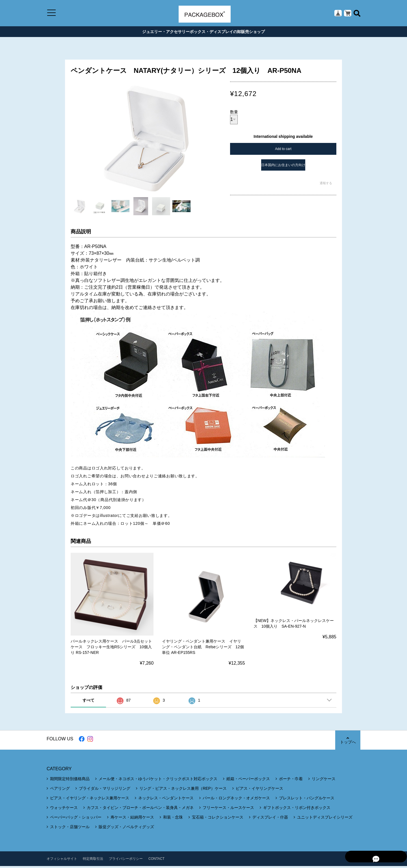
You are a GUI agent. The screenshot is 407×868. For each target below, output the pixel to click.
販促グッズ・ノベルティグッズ (126, 829)
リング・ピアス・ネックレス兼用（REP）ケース (183, 790)
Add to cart (283, 151)
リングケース (324, 781)
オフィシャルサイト (62, 861)
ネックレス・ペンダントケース (166, 800)
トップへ (348, 742)
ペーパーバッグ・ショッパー (76, 819)
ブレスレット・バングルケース (307, 800)
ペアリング (60, 790)
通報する (326, 185)
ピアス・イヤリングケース (259, 790)
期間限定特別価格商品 (70, 781)
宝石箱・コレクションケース (218, 819)
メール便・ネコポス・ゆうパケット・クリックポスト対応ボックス (158, 781)
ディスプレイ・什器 (270, 819)
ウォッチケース (64, 810)
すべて (88, 702)
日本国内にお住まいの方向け (283, 167)
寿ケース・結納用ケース (132, 819)
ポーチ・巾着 (291, 781)
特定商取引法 (93, 861)
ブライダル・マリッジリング (105, 790)
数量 (234, 114)
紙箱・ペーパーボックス (248, 781)
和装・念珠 (173, 819)
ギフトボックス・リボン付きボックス (297, 810)
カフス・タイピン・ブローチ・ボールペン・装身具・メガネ (140, 810)
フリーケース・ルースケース (228, 810)
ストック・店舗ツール (70, 829)
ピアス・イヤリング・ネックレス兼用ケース (90, 800)
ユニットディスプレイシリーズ (325, 819)
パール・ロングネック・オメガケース (236, 800)
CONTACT (156, 861)
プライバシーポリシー (126, 861)
